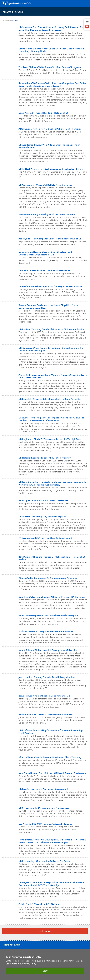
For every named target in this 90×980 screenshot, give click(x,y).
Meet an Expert (45, 931)
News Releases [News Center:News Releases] (9, 20)
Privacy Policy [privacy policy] (30, 964)
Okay (45, 971)
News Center (13, 12)
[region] (45, 965)
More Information (13, 945)
